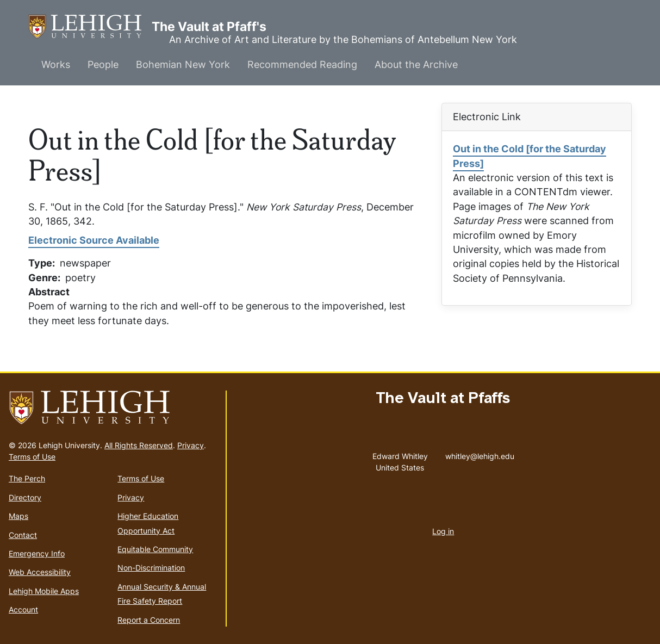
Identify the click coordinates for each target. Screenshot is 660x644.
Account (23, 609)
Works (56, 64)
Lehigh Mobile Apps (44, 591)
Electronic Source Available (94, 240)
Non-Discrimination (151, 568)
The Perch (27, 478)
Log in (443, 531)
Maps (18, 516)
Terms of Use (32, 457)
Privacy (191, 445)
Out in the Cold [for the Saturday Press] (530, 156)
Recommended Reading (302, 64)
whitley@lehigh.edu (480, 454)
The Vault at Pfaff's (90, 27)
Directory (25, 497)
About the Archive (416, 64)
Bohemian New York (183, 64)
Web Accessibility (40, 572)
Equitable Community (155, 549)
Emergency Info (37, 553)
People (103, 64)
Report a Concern (149, 620)
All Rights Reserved (139, 445)
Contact (23, 535)
